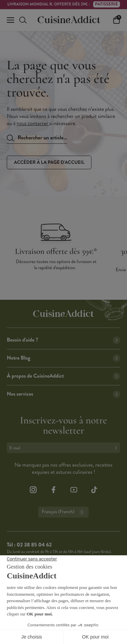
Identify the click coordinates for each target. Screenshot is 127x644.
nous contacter (33, 124)
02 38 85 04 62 (34, 545)
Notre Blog (63, 358)
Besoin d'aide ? (63, 340)
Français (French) (63, 512)
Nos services (63, 394)
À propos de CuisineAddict (63, 376)
